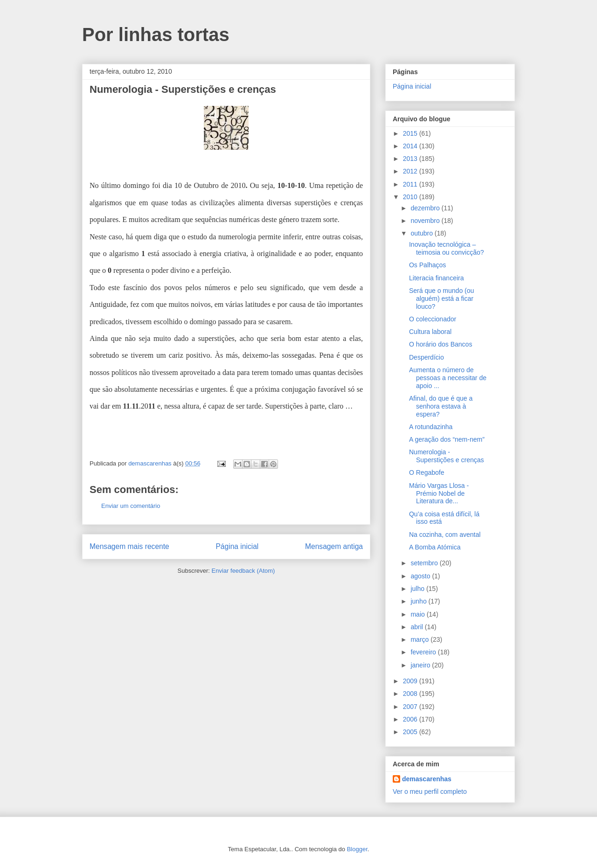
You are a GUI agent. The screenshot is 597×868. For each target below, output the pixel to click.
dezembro (426, 208)
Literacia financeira (437, 278)
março (420, 639)
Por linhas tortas (156, 35)
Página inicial (237, 546)
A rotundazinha (431, 427)
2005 (411, 732)
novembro (426, 221)
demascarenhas (427, 779)
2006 (411, 719)
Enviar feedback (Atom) (243, 571)
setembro (425, 563)
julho (418, 589)
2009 (411, 681)
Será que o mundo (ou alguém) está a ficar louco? (441, 299)
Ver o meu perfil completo (430, 792)
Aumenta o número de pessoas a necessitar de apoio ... (448, 378)
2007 (411, 707)
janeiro (421, 665)
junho (419, 601)
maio (418, 614)
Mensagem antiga (334, 546)
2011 (411, 184)
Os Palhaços (427, 265)
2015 (411, 133)
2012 (411, 171)
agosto (421, 576)
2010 (411, 197)
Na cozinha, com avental (445, 535)
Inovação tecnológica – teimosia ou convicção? (447, 248)
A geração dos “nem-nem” (447, 439)
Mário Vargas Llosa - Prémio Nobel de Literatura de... (439, 493)
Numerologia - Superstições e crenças (447, 456)
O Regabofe (427, 472)
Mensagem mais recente (129, 546)
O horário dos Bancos (441, 344)
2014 (411, 146)
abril (417, 627)
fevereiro (424, 652)
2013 (411, 159)
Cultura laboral (430, 332)
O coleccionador (433, 319)
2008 (411, 694)
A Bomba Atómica (435, 547)
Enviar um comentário (131, 506)
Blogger (357, 849)
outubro (422, 233)
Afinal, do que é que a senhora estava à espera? (441, 406)
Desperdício (427, 357)
